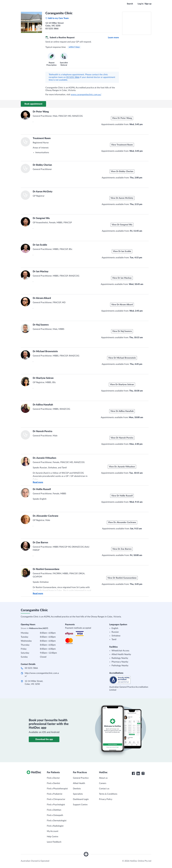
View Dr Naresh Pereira (122, 438)
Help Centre (53, 837)
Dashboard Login (81, 799)
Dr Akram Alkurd (42, 298)
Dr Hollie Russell (42, 489)
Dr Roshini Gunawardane (46, 569)
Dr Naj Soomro (41, 325)
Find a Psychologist (56, 805)
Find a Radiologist (55, 826)
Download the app (44, 739)
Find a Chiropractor (56, 799)
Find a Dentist (53, 783)
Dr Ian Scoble (40, 245)
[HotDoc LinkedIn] (138, 773)
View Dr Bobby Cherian (122, 171)
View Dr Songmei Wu (122, 225)
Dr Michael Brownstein (45, 351)
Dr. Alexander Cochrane (46, 516)
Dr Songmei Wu (41, 218)
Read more (38, 482)
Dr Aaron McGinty (43, 192)
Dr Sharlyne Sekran (43, 378)
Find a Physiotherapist (57, 789)
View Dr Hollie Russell (122, 496)
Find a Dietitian (54, 810)
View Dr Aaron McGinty (122, 198)
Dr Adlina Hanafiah (43, 405)
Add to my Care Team (57, 18)
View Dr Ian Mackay (122, 278)
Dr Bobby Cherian (42, 165)
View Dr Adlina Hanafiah (122, 411)
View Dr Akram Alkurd (122, 305)
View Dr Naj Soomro (122, 331)
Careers (103, 783)
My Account (53, 831)
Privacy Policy (106, 799)
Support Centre (80, 805)
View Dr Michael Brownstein (122, 358)
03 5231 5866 (73, 77)
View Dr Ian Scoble (122, 251)
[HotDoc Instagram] (143, 773)
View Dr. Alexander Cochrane (122, 522)
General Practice (81, 778)
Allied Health (79, 783)
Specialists (78, 794)
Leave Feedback (54, 842)
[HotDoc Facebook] (133, 773)
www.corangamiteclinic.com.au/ (86, 95)
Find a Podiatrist (55, 794)
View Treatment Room (122, 145)
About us (103, 778)
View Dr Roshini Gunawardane (122, 578)
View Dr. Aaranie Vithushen (122, 467)
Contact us (104, 789)
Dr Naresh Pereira (42, 431)
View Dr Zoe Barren (122, 549)
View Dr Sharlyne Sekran (122, 385)
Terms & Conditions (108, 794)
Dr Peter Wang (41, 112)
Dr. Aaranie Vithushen (44, 458)
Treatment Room (42, 138)
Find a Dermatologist (57, 821)
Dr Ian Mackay (41, 272)
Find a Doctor (53, 778)
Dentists (77, 789)
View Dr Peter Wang (122, 118)
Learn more (113, 38)
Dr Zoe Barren (40, 543)
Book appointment (33, 104)
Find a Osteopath (55, 815)
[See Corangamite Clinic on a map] (137, 23)
